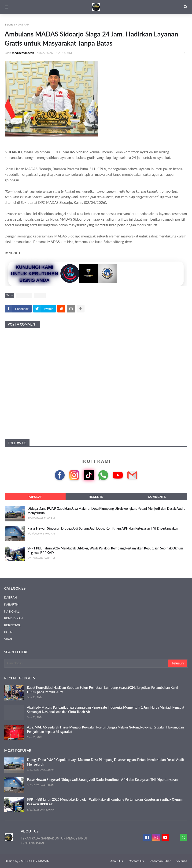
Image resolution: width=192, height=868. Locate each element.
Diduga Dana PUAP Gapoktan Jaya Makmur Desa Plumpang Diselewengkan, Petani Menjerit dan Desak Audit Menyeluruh (106, 511)
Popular (35, 497)
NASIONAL (12, 612)
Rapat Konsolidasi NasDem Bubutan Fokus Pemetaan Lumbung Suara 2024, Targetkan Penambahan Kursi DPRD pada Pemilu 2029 (103, 690)
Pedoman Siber (160, 861)
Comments (157, 497)
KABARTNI (12, 604)
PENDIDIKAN (13, 618)
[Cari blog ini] (87, 663)
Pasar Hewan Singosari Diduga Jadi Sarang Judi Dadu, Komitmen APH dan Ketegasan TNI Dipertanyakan (103, 528)
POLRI (9, 632)
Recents (96, 497)
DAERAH (24, 24)
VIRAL (40, 295)
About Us (116, 861)
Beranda (10, 24)
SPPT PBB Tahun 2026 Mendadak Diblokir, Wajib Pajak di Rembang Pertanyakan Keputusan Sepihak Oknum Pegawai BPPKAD (105, 551)
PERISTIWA (13, 625)
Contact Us (136, 861)
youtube (182, 861)
